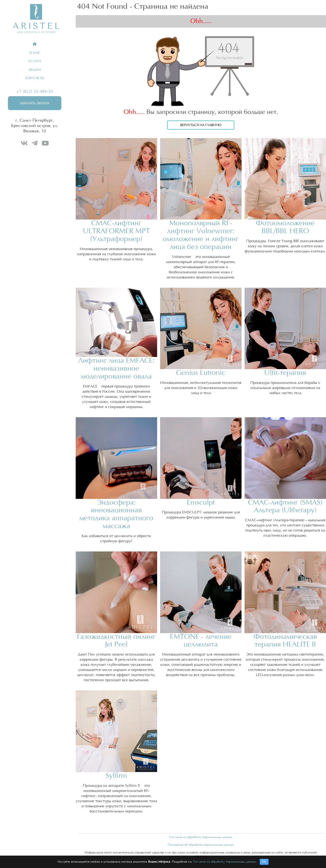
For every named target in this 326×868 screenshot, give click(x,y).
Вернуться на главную (201, 125)
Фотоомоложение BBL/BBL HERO (285, 227)
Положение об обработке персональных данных (201, 845)
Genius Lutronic (201, 373)
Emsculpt (201, 503)
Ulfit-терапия (285, 373)
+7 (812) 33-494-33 (35, 91)
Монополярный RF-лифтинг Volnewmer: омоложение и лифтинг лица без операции (201, 235)
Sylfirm (116, 776)
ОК (264, 862)
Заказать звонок (35, 103)
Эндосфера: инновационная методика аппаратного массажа (116, 514)
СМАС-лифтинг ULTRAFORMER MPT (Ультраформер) (116, 231)
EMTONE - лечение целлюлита (201, 641)
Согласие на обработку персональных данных (201, 837)
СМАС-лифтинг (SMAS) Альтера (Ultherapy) (285, 507)
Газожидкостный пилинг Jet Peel (116, 641)
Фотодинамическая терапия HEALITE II (285, 641)
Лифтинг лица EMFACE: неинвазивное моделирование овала (116, 369)
